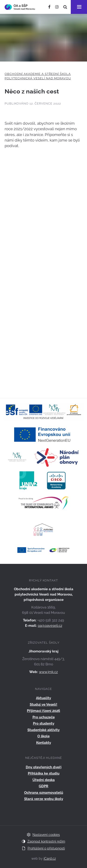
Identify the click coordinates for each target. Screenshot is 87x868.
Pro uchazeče (44, 717)
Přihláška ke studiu (44, 773)
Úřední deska (44, 780)
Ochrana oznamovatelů (44, 793)
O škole (43, 736)
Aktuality (43, 698)
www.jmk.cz (48, 672)
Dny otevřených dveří (44, 767)
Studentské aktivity (43, 730)
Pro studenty (44, 723)
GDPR (43, 786)
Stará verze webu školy (44, 799)
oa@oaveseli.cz (50, 626)
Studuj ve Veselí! (43, 704)
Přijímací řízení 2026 (43, 711)
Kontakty (44, 743)
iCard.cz (50, 859)
